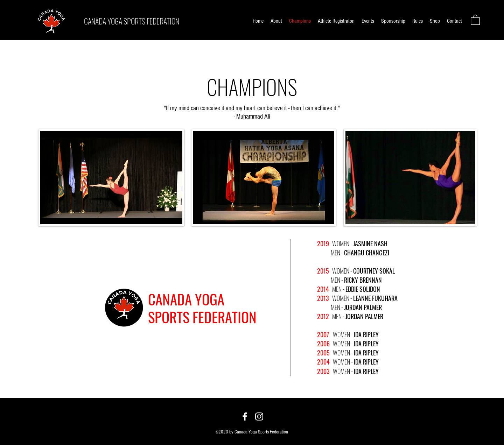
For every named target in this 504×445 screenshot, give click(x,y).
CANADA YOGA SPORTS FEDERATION (132, 21)
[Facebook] (245, 416)
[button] (475, 19)
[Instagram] (259, 416)
